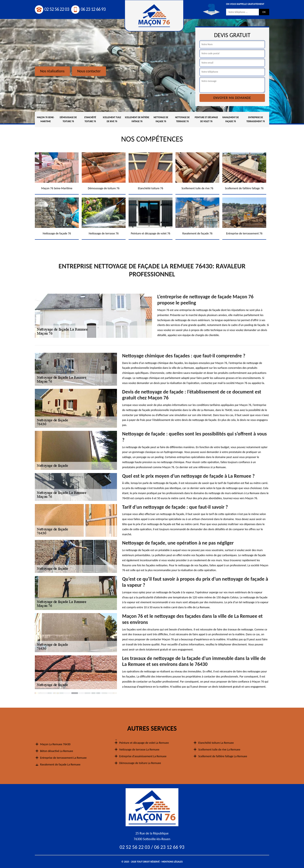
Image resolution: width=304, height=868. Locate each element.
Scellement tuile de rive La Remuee (219, 750)
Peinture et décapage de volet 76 (206, 119)
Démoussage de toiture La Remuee (140, 763)
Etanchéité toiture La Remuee (216, 743)
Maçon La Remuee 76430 (55, 744)
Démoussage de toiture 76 (68, 119)
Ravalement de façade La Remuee (60, 765)
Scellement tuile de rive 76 (112, 119)
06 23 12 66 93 (88, 9)
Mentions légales (172, 862)
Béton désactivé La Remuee (57, 751)
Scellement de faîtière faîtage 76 (137, 119)
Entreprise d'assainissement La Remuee (143, 756)
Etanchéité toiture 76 (90, 119)
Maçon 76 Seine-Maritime (46, 119)
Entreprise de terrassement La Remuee (63, 758)
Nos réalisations (52, 71)
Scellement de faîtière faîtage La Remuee (223, 756)
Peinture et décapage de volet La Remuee (144, 743)
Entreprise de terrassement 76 (256, 119)
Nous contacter (89, 71)
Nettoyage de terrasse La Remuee (139, 750)
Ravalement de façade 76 (231, 119)
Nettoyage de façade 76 (161, 119)
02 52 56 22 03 (52, 9)
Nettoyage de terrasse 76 (182, 119)
